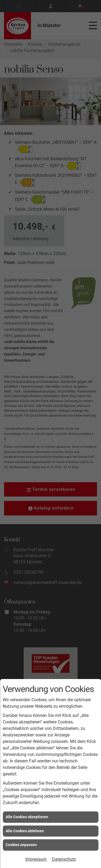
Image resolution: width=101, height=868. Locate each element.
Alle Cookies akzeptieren (27, 817)
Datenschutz (64, 859)
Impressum (36, 859)
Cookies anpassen (21, 845)
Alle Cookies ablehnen (25, 831)
